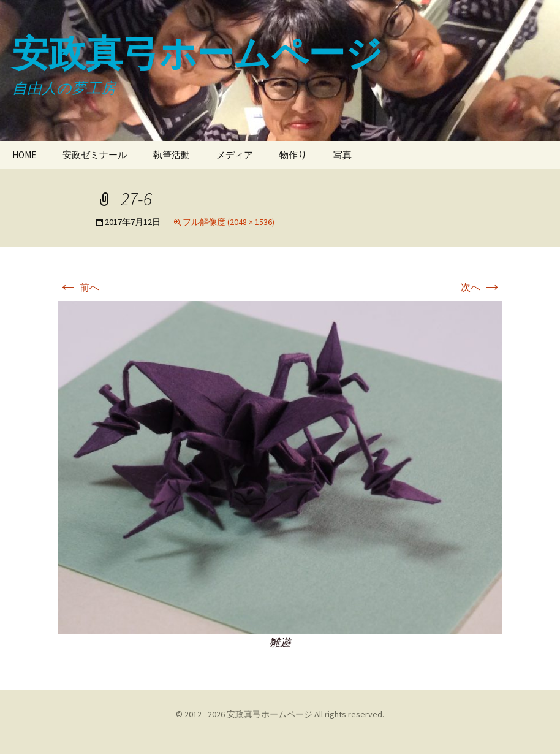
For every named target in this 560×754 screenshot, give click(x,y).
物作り (293, 155)
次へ (481, 287)
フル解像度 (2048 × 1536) (229, 222)
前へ (79, 287)
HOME (24, 155)
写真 (342, 155)
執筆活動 (172, 155)
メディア (235, 155)
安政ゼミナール (95, 155)
